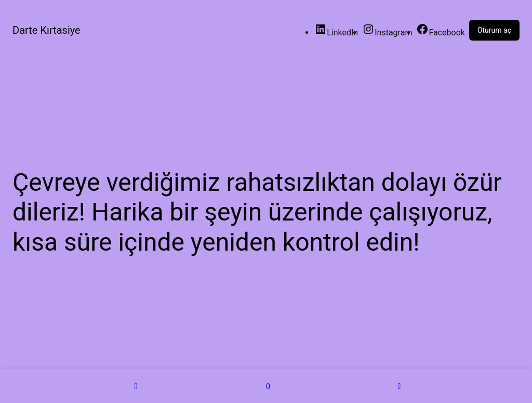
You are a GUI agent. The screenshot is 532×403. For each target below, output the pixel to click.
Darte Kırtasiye (46, 30)
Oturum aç (494, 30)
